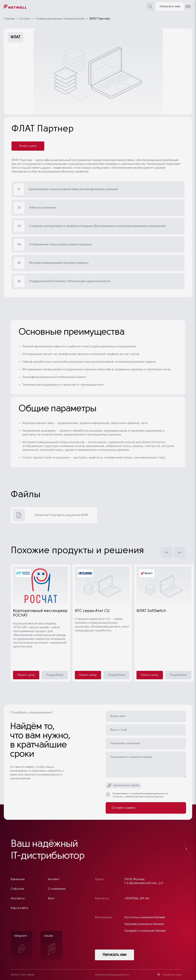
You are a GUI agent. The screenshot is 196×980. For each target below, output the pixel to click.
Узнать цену (28, 146)
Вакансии (18, 879)
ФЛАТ (16, 37)
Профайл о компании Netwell (145, 931)
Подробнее (55, 675)
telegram (20, 945)
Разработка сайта (172, 975)
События (17, 889)
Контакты (18, 899)
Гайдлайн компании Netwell (144, 924)
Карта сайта (19, 908)
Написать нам (170, 7)
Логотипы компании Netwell (145, 918)
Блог (51, 899)
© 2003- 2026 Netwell (22, 975)
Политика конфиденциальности (112, 975)
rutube (49, 944)
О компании (57, 889)
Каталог (25, 19)
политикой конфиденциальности (148, 794)
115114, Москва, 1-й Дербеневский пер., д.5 (144, 881)
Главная (9, 19)
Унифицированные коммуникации (60, 19)
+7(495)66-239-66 (137, 899)
